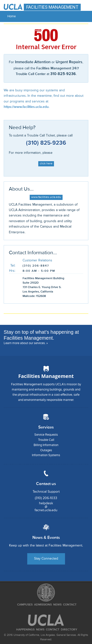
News (57, 605)
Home (12, 16)
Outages (46, 450)
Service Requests (46, 435)
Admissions (43, 605)
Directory (69, 630)
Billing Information (46, 445)
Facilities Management (46, 376)
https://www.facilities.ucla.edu (26, 107)
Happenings (25, 630)
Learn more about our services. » (26, 343)
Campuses (25, 605)
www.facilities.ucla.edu (46, 197)
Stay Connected (46, 559)
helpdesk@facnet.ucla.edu (46, 507)
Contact (70, 605)
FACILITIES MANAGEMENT (52, 7)
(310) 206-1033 (46, 498)
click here (46, 164)
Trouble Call (46, 440)
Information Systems (46, 455)
